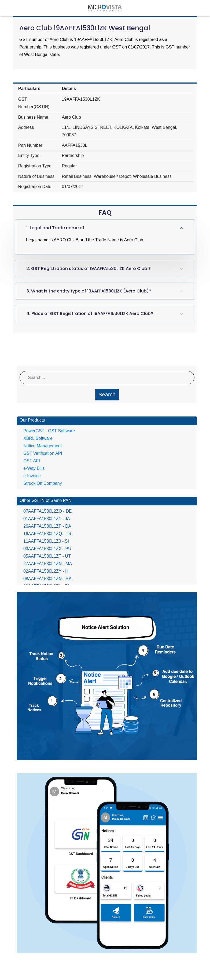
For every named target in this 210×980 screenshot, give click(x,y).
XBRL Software (38, 438)
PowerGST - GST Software (49, 431)
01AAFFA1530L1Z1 (47, 519)
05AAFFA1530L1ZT (47, 556)
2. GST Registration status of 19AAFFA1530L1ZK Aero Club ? (89, 269)
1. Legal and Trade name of (55, 228)
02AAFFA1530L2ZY (46, 571)
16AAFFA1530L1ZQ (47, 534)
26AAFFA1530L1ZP (47, 526)
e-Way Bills (34, 468)
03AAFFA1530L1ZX (47, 549)
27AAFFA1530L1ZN (48, 564)
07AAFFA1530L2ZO (48, 511)
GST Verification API (43, 453)
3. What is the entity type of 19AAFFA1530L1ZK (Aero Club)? (89, 291)
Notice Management (43, 446)
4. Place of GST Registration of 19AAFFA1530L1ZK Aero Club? (90, 313)
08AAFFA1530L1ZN (47, 579)
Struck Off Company (43, 483)
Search (107, 395)
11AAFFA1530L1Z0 (46, 541)
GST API (32, 461)
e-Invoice (32, 476)
